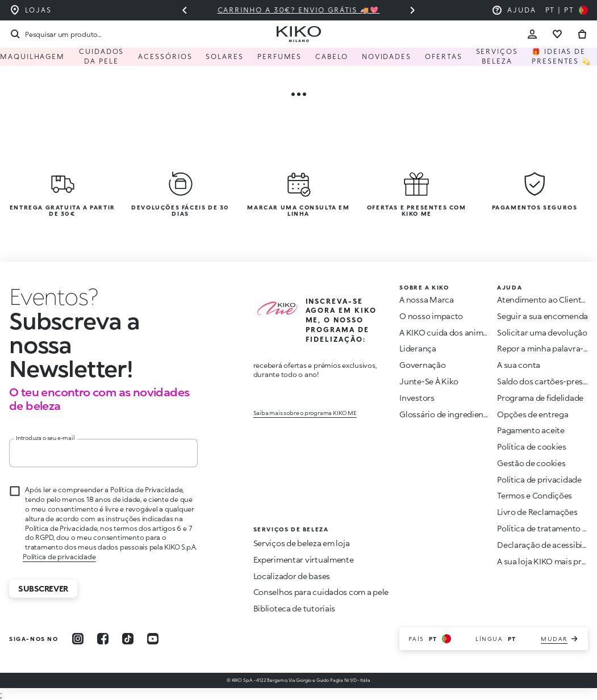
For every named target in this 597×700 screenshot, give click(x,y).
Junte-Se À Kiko (429, 381)
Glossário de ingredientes (447, 414)
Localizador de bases (292, 576)
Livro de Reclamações (537, 512)
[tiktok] (128, 639)
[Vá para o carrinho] (582, 34)
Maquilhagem (32, 56)
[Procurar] (55, 34)
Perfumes (279, 56)
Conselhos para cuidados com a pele (321, 592)
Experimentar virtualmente (304, 559)
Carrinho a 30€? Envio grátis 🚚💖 (299, 10)
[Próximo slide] (412, 10)
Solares (224, 56)
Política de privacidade (59, 557)
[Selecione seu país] (567, 10)
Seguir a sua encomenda (542, 316)
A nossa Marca (426, 299)
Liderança (418, 348)
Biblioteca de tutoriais (295, 608)
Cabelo (332, 56)
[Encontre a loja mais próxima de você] (30, 10)
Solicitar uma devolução (542, 332)
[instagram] (78, 639)
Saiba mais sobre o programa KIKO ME (305, 413)
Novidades (387, 56)
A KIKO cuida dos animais (446, 332)
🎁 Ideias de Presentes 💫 (561, 56)
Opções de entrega (533, 414)
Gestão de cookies (531, 463)
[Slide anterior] (185, 10)
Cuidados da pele (101, 56)
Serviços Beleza (497, 56)
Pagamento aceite (531, 430)
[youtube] (153, 639)
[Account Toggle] (532, 34)
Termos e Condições (535, 495)
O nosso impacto (431, 316)
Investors (417, 398)
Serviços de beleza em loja (302, 543)
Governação (422, 365)
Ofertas (443, 56)
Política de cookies (532, 447)
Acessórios (165, 56)
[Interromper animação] (53, 296)
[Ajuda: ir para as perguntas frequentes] (514, 10)
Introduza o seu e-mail (45, 438)
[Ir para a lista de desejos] (557, 34)
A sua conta (519, 365)
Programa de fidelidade (540, 398)
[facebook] (103, 639)
